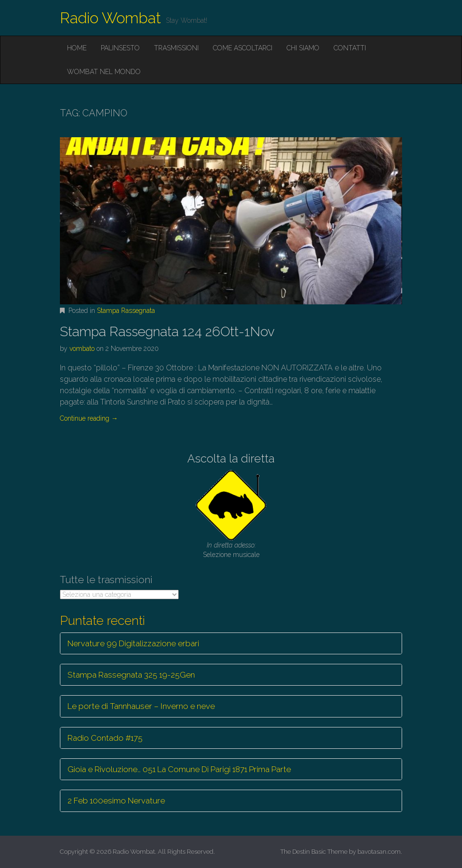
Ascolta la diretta (231, 458)
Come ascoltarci (243, 48)
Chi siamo (303, 48)
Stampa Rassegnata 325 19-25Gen (131, 675)
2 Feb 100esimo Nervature (116, 801)
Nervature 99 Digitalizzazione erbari (133, 643)
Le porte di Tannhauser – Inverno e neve (141, 706)
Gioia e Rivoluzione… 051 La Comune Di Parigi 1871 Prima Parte (179, 769)
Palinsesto (120, 48)
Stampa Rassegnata (126, 311)
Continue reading (89, 418)
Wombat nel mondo (104, 72)
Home (77, 48)
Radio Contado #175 (105, 738)
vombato (82, 349)
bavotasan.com (379, 852)
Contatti (350, 48)
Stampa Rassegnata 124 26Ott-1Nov (167, 332)
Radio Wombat (111, 18)
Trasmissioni (176, 48)
